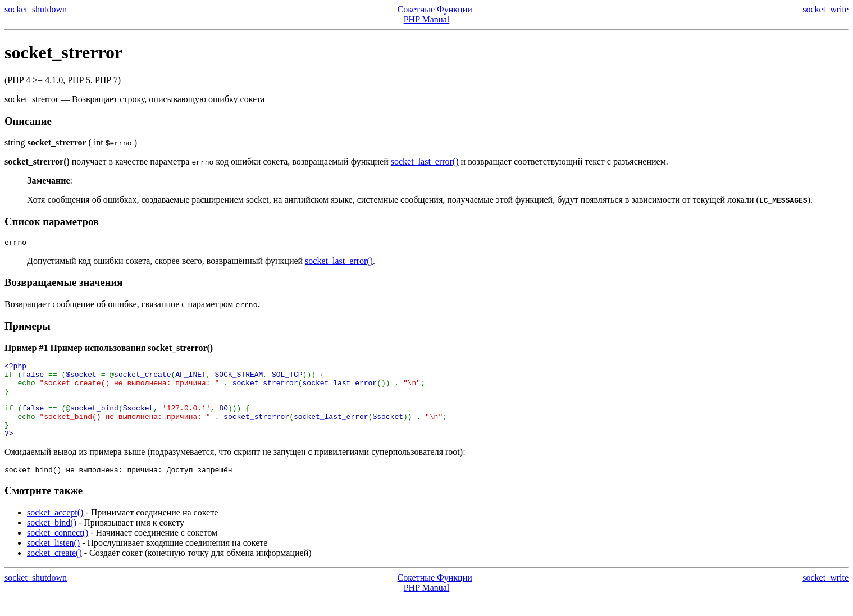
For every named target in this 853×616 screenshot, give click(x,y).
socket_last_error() (425, 161)
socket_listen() (53, 561)
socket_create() (54, 571)
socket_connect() (58, 551)
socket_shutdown (36, 9)
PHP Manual (427, 19)
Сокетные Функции (435, 9)
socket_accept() (55, 531)
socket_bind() (52, 541)
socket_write (825, 9)
